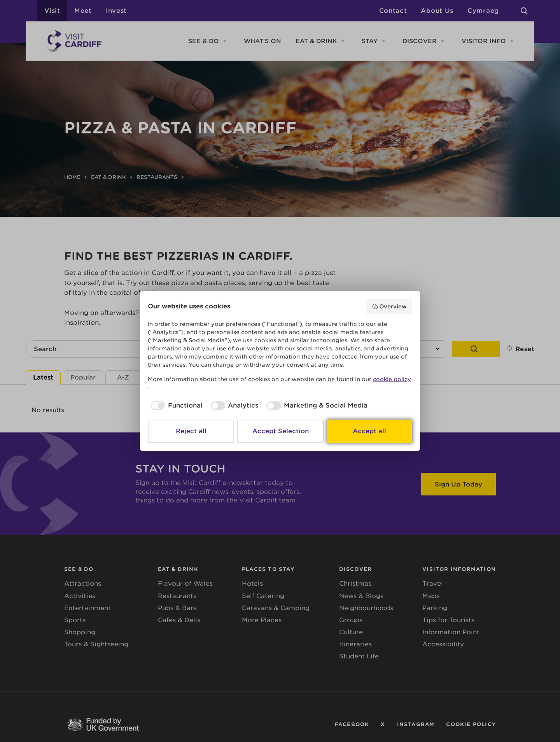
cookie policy (392, 379)
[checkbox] (175, 406)
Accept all (369, 431)
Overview (389, 306)
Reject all (191, 431)
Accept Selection (281, 431)
